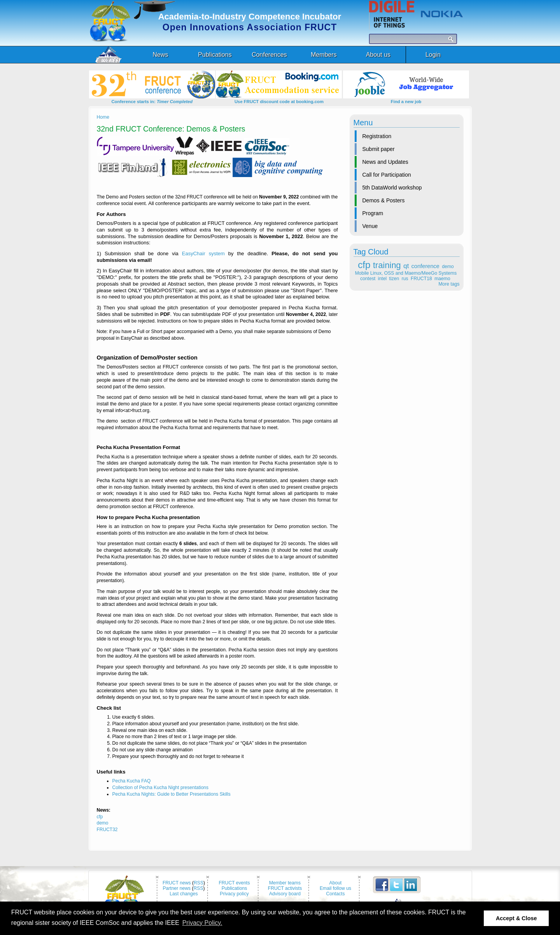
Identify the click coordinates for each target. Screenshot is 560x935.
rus (405, 279)
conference (425, 266)
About (336, 883)
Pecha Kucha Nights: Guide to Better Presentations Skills (171, 794)
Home (103, 117)
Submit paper (379, 149)
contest (368, 279)
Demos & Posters (384, 200)
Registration (377, 136)
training (387, 265)
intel (382, 279)
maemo (442, 279)
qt (406, 266)
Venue (370, 226)
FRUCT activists (285, 888)
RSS (199, 883)
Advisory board (285, 894)
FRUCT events (234, 883)
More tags (449, 284)
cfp (364, 265)
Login (433, 55)
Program (373, 213)
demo (448, 267)
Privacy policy (234, 894)
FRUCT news (177, 883)
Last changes (184, 894)
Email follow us (335, 888)
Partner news (177, 888)
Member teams (285, 883)
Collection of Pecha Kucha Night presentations (160, 788)
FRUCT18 (421, 279)
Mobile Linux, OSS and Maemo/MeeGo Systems (406, 273)
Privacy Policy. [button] (202, 923)
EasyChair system (203, 253)
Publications (234, 888)
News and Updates (385, 162)
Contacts (336, 894)
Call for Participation (387, 175)
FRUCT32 (107, 830)
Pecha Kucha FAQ (132, 781)
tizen (394, 279)
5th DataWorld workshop (392, 188)
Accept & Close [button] (516, 918)
